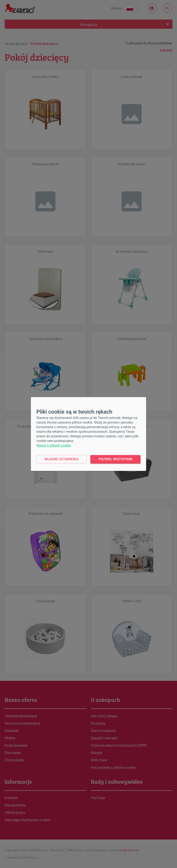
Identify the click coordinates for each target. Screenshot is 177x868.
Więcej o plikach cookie (54, 445)
